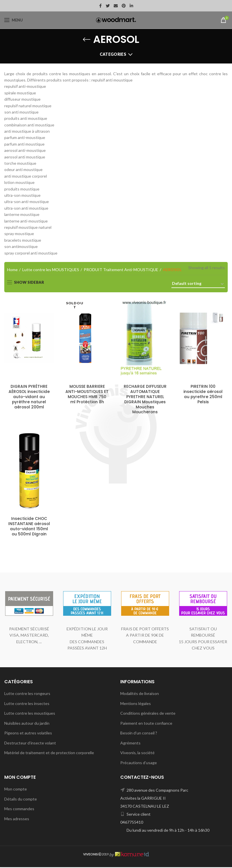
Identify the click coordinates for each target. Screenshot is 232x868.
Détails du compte (21, 800)
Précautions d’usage (139, 763)
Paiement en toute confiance (146, 724)
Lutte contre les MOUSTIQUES (51, 270)
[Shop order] (198, 284)
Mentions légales (136, 704)
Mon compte (16, 790)
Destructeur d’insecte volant (30, 744)
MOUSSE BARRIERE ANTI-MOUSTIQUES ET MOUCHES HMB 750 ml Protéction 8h (87, 395)
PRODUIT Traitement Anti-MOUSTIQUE (121, 270)
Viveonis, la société (137, 753)
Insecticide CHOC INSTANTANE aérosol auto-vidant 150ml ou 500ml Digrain (29, 527)
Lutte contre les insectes (27, 704)
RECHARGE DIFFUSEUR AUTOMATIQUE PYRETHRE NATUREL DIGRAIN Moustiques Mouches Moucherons (145, 400)
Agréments (130, 744)
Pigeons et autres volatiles (28, 734)
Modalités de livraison (140, 694)
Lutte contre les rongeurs (27, 694)
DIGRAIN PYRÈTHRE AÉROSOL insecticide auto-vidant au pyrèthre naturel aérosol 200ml (29, 397)
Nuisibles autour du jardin (27, 724)
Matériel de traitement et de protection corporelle (49, 753)
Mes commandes (19, 810)
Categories (113, 54)
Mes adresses (17, 820)
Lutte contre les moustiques (30, 714)
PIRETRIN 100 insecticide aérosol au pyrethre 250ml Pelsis (203, 395)
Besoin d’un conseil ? (139, 734)
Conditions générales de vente (148, 714)
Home (12, 270)
